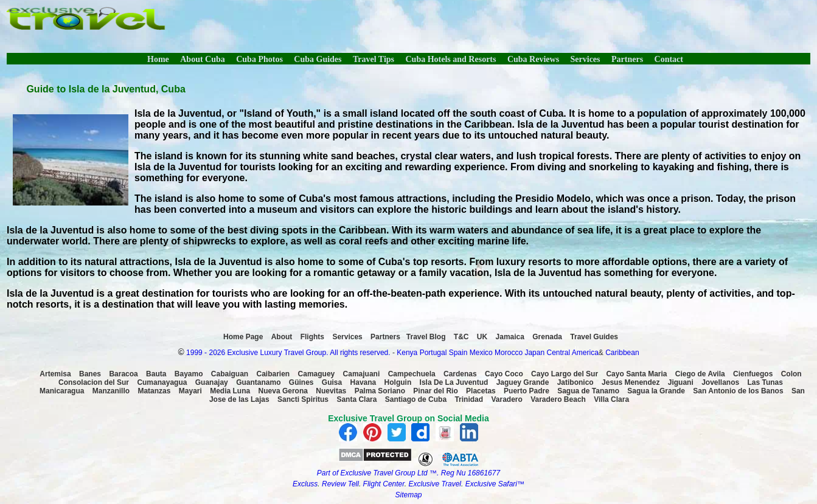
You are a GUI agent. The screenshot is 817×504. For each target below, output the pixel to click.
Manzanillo (111, 391)
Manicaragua (62, 391)
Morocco (509, 353)
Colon (791, 374)
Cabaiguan (230, 374)
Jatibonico (575, 382)
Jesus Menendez (631, 382)
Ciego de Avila (700, 374)
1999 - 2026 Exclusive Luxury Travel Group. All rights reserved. (288, 353)
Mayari (190, 391)
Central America (572, 353)
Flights (312, 337)
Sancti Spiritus (303, 399)
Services (586, 59)
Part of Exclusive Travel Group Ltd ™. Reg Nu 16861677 (408, 473)
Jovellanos (720, 382)
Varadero (506, 399)
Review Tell (340, 484)
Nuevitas (331, 391)
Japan (534, 353)
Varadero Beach (558, 399)
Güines (301, 382)
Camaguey (317, 374)
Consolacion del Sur (94, 382)
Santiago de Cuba (416, 399)
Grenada (547, 337)
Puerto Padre (527, 391)
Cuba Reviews (533, 59)
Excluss (305, 484)
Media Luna (230, 391)
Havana (363, 382)
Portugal (434, 353)
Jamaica (510, 337)
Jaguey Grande (523, 382)
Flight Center (384, 484)
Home (158, 59)
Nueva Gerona (283, 391)
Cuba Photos (259, 59)
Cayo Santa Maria (636, 374)
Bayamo (189, 374)
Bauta (156, 374)
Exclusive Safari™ (495, 484)
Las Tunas (765, 382)
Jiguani (681, 382)
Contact (669, 59)
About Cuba (203, 59)
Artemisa (55, 374)
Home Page (243, 337)
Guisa (332, 382)
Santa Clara (356, 399)
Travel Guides (594, 337)
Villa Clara (611, 399)
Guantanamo (258, 382)
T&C (461, 337)
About (282, 337)
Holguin (398, 382)
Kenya (407, 353)
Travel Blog (426, 337)
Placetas (481, 391)
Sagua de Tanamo (588, 391)
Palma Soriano (380, 391)
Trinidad (469, 399)
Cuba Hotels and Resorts (451, 59)
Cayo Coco (504, 374)
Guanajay (212, 382)
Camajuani (362, 374)
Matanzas (154, 391)
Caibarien (273, 374)
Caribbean (622, 353)
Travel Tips (374, 59)
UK (482, 337)
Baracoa (123, 374)
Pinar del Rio (435, 391)
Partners (627, 59)
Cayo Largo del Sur (565, 374)
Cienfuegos (753, 374)
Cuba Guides (318, 59)
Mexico (481, 353)
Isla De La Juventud (454, 382)
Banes (90, 374)
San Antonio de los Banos (738, 391)
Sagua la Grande (656, 391)
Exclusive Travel (435, 484)
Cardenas (460, 374)
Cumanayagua (162, 382)
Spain (458, 353)
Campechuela (412, 374)
